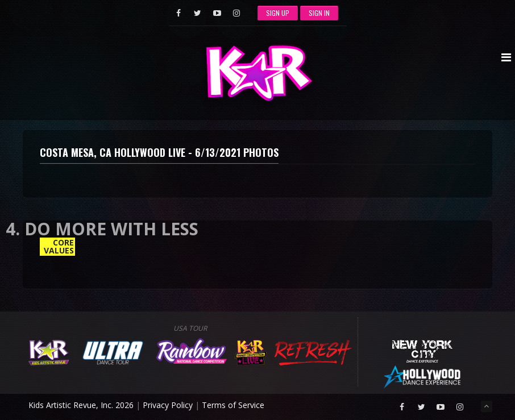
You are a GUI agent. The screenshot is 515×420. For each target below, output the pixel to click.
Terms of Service (233, 405)
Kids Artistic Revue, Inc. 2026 (81, 405)
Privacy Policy (168, 405)
